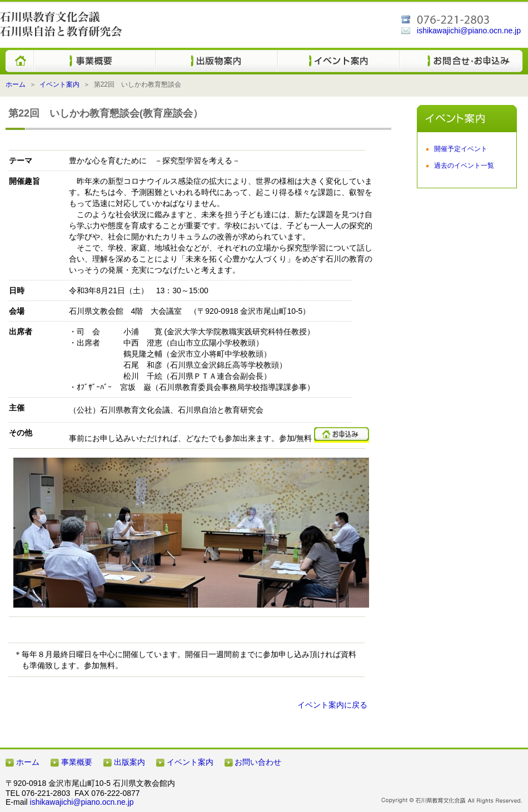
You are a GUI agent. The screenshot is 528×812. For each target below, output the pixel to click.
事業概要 (77, 762)
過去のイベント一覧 (464, 166)
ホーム (16, 84)
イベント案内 (59, 84)
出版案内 (129, 762)
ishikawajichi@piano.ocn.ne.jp (469, 31)
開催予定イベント (461, 149)
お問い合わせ (258, 762)
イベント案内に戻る (332, 705)
